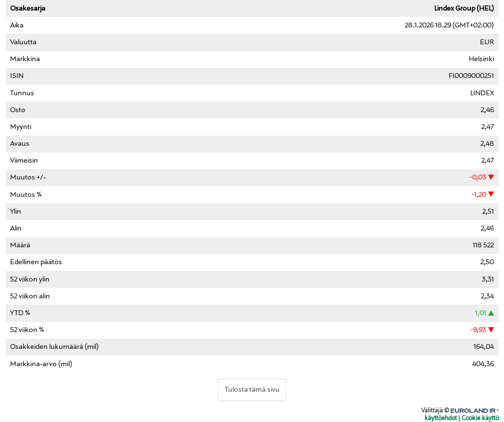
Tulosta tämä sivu (252, 390)
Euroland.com (480, 409)
